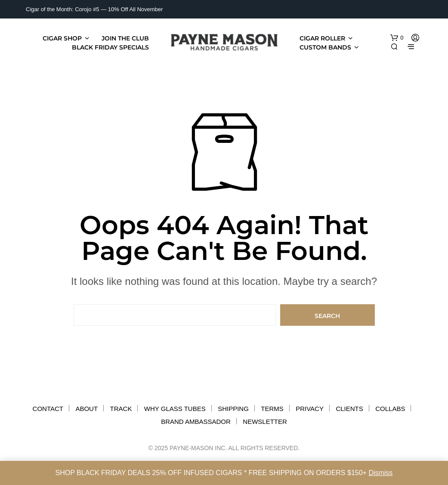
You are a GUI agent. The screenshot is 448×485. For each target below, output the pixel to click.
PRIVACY (310, 409)
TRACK (121, 409)
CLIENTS (349, 409)
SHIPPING (233, 409)
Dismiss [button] (380, 473)
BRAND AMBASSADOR (196, 422)
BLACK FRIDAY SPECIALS (110, 47)
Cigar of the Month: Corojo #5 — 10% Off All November (94, 9)
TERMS (272, 409)
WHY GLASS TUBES (175, 409)
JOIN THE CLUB (125, 38)
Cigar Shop (62, 38)
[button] (397, 38)
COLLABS (390, 409)
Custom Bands (325, 47)
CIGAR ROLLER (322, 38)
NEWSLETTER (265, 422)
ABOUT (87, 409)
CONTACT (48, 409)
